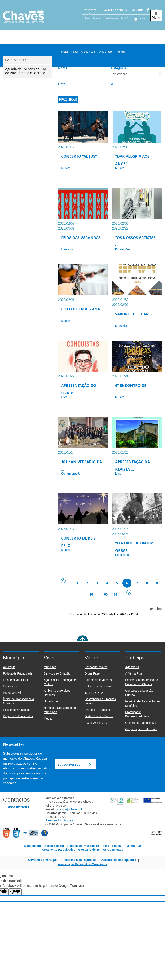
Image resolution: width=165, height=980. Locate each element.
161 (115, 594)
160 (105, 594)
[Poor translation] (15, 892)
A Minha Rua (132, 846)
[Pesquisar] (68, 100)
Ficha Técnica (111, 846)
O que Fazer (90, 52)
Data (62, 84)
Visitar (76, 52)
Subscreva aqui (70, 764)
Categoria (119, 68)
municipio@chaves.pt (68, 809)
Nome (63, 68)
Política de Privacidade (83, 846)
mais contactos (19, 807)
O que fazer (107, 52)
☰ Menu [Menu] (156, 16)
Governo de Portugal (42, 860)
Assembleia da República (119, 860)
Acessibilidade (55, 846)
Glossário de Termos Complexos (101, 850)
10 (91, 594)
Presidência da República (79, 860)
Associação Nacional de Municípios (82, 864)
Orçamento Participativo (59, 850)
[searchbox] (118, 18)
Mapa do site (33, 846)
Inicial (66, 52)
